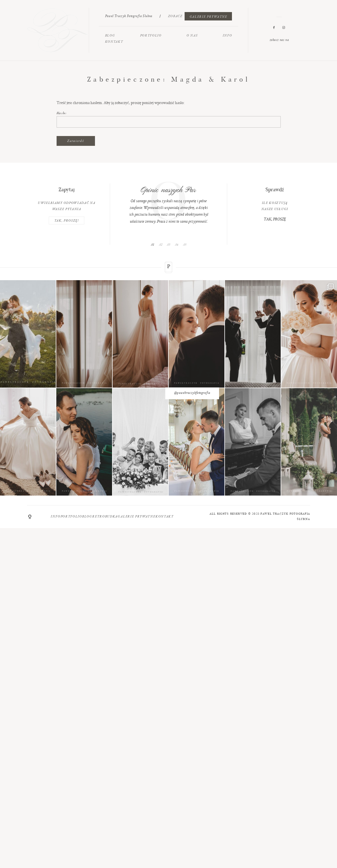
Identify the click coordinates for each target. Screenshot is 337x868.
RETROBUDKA (105, 516)
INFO (227, 35)
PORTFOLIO (151, 35)
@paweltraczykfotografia (168, 388)
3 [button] (169, 245)
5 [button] (186, 245)
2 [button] (161, 245)
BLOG (110, 35)
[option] (169, 204)
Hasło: (169, 119)
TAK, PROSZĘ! (67, 220)
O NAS (192, 35)
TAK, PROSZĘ (275, 220)
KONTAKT (114, 42)
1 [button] (153, 245)
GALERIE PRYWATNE (208, 17)
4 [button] (177, 245)
